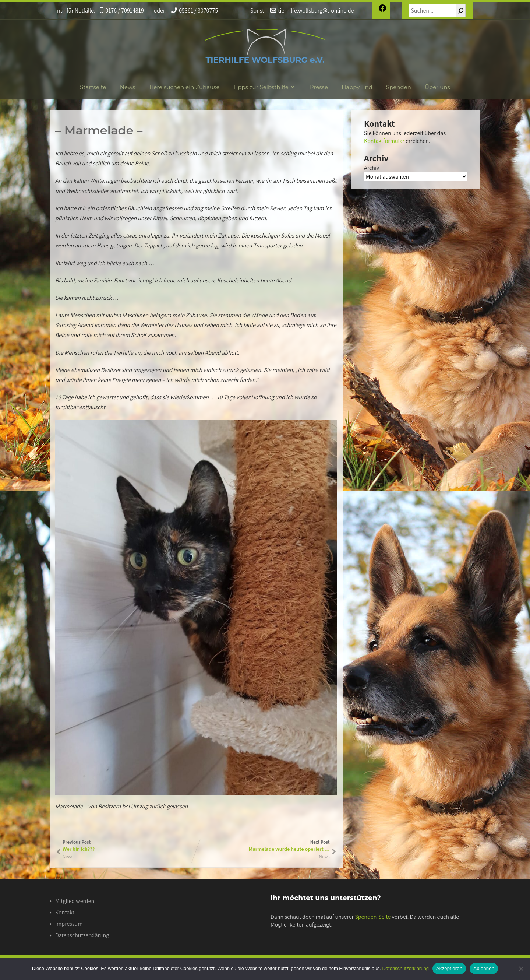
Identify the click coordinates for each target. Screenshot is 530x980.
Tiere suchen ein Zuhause (184, 87)
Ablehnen (484, 968)
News (128, 87)
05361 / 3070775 (190, 10)
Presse (319, 87)
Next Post (263, 846)
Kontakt (65, 912)
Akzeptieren (449, 968)
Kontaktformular (384, 141)
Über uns (437, 87)
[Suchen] (461, 10)
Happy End (357, 87)
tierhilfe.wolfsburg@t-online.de (305, 10)
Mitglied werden (75, 901)
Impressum (69, 924)
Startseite (93, 87)
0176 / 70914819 (120, 10)
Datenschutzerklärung (82, 935)
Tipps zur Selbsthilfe (265, 87)
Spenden (399, 87)
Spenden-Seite (373, 917)
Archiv (372, 168)
